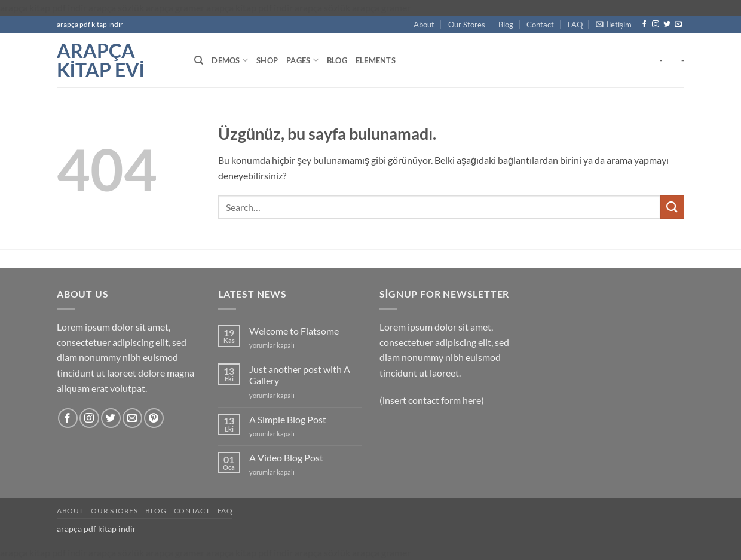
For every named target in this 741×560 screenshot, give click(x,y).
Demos (230, 60)
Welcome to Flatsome (294, 331)
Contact (540, 25)
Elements (376, 60)
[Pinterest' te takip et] (154, 418)
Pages (302, 60)
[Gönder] (672, 207)
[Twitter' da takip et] (667, 25)
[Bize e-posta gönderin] (678, 25)
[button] (614, 25)
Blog (506, 25)
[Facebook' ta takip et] (644, 25)
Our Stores (467, 25)
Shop (267, 60)
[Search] (199, 60)
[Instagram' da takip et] (656, 25)
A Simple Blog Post (288, 419)
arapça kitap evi (101, 60)
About (424, 25)
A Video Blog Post (286, 458)
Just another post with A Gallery (300, 375)
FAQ (575, 25)
